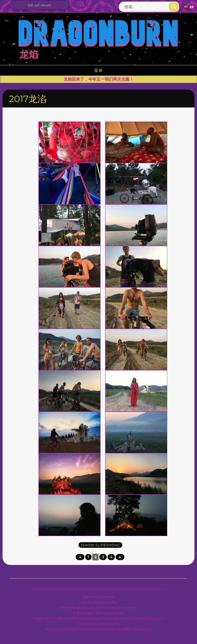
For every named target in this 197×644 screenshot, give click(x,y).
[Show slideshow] (100, 545)
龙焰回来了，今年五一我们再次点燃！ (98, 79)
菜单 (98, 70)
